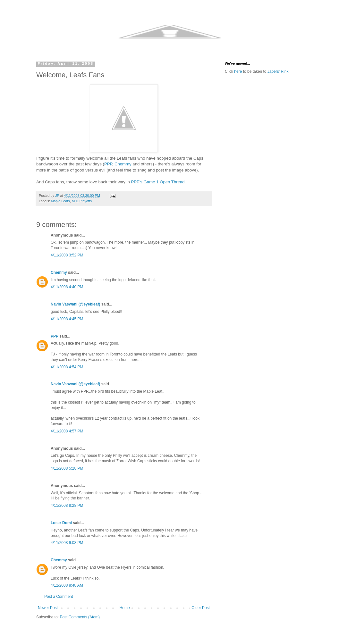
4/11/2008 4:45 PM (67, 319)
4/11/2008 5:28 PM (67, 468)
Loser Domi (61, 523)
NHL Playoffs (82, 201)
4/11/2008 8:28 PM (67, 506)
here (238, 71)
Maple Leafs (60, 201)
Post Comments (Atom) (80, 617)
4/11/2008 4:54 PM (67, 367)
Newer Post (48, 608)
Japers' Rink (278, 71)
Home (125, 608)
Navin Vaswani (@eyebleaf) (75, 304)
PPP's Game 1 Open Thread (158, 182)
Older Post (201, 608)
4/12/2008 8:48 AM (67, 585)
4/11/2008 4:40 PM (67, 287)
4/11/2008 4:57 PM (67, 431)
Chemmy (123, 164)
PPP (108, 164)
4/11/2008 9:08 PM (67, 543)
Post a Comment (59, 597)
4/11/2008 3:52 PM (67, 255)
